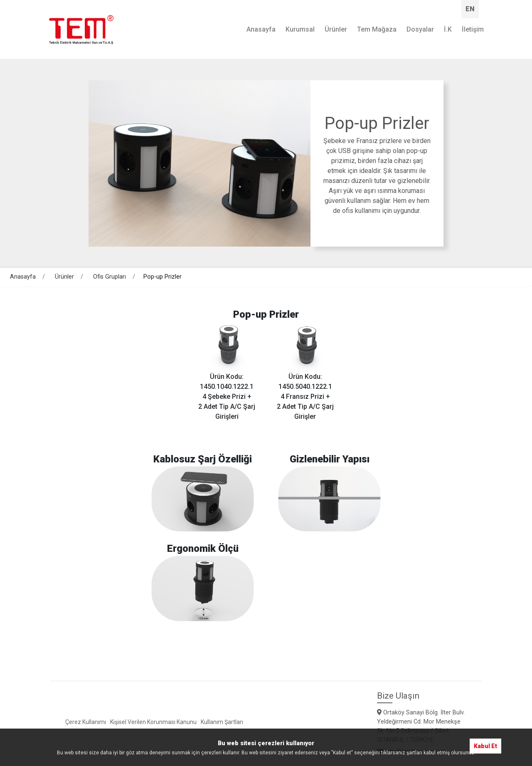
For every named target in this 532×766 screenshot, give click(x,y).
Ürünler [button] (336, 29)
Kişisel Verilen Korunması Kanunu (153, 722)
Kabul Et (485, 746)
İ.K (448, 29)
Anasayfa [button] (261, 29)
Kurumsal (300, 29)
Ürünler (64, 277)
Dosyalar (420, 29)
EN (470, 9)
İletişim (473, 29)
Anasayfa (23, 277)
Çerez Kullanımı (86, 722)
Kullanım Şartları (222, 722)
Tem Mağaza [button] (377, 29)
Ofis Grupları (110, 277)
